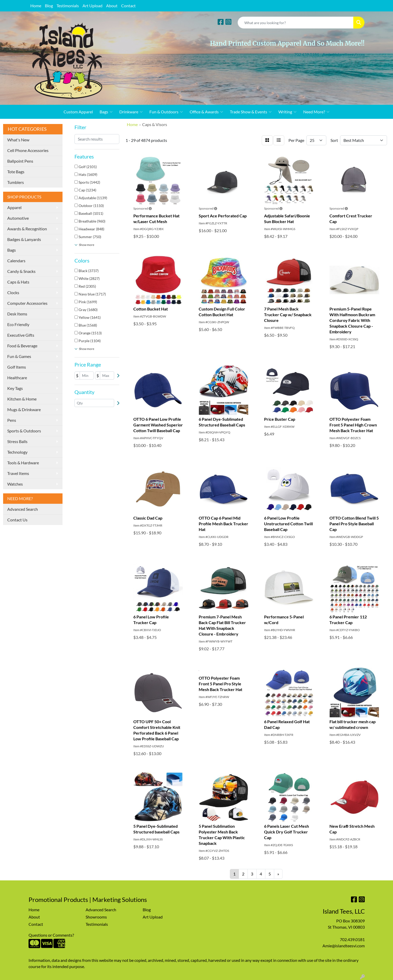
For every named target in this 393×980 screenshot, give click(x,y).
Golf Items (17, 367)
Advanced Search (23, 509)
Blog (49, 6)
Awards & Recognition (27, 229)
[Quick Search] (296, 23)
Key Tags (15, 388)
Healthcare (17, 378)
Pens (12, 420)
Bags (106, 112)
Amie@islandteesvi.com (344, 54)
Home (36, 6)
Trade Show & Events (251, 112)
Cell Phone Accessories (28, 150)
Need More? (316, 112)
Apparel (14, 207)
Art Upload (92, 6)
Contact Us (17, 520)
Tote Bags (16, 172)
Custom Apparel (78, 112)
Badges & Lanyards (24, 239)
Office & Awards (206, 112)
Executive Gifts (21, 335)
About (112, 6)
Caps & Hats (18, 282)
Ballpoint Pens (20, 161)
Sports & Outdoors (24, 431)
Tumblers (16, 182)
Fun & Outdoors (166, 112)
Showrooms (96, 917)
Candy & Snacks (21, 271)
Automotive (18, 218)
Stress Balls (17, 441)
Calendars (16, 261)
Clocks (13, 292)
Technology (17, 452)
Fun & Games (19, 356)
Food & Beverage (22, 346)
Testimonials (68, 6)
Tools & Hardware (23, 463)
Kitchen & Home (22, 399)
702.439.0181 (307, 54)
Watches (15, 484)
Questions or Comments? (51, 935)
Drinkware (131, 112)
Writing (287, 112)
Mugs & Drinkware (24, 409)
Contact (128, 6)
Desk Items (17, 314)
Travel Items (18, 473)
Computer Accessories (27, 303)
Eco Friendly (18, 324)
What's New (18, 140)
